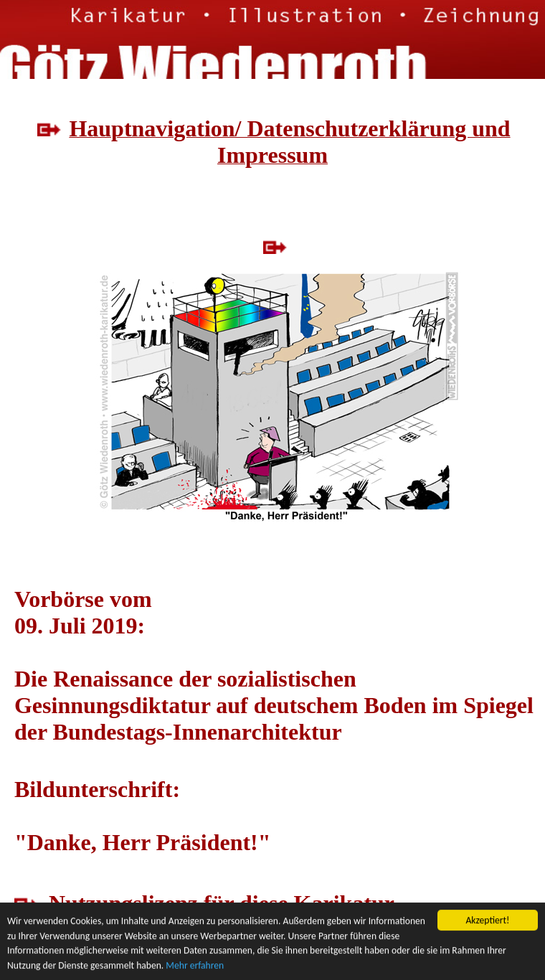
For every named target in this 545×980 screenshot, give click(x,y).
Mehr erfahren (195, 965)
